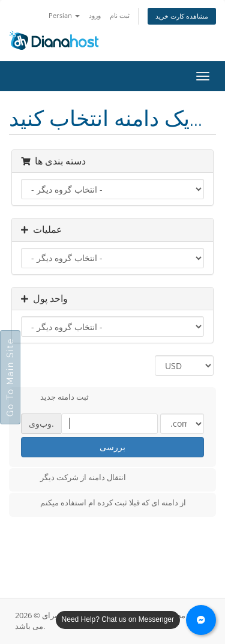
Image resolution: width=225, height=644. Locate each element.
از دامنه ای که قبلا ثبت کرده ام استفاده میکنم (103, 504)
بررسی (112, 447)
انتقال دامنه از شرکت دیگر (73, 478)
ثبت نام (120, 15)
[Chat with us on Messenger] (201, 620)
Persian (64, 15)
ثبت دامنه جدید (55, 398)
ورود (95, 15)
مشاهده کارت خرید (182, 16)
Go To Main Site (10, 377)
